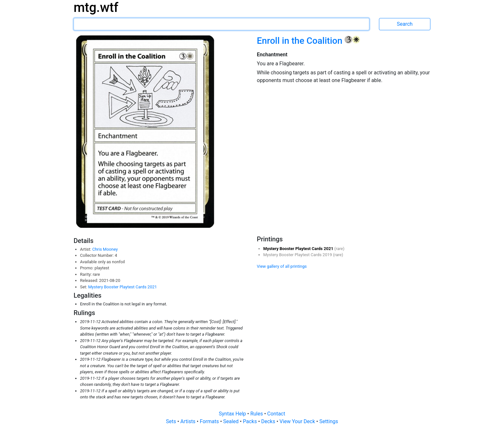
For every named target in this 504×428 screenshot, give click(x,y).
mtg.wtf (96, 8)
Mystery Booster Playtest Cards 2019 (298, 255)
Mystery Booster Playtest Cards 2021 (122, 287)
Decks (269, 421)
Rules (257, 414)
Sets (171, 421)
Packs (251, 421)
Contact (276, 414)
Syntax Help (233, 414)
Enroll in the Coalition (301, 41)
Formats (210, 421)
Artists (189, 421)
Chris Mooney (105, 249)
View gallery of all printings (282, 266)
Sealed (231, 421)
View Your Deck (298, 421)
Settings (328, 421)
